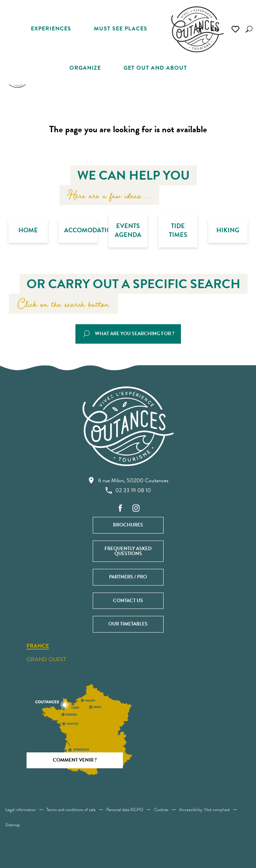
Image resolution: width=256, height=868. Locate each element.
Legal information (21, 810)
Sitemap (13, 825)
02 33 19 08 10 (128, 490)
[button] (249, 29)
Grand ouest (46, 659)
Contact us (128, 601)
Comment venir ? (75, 760)
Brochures (128, 525)
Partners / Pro (128, 577)
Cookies (161, 810)
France (38, 646)
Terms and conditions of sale (71, 810)
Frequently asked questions (128, 551)
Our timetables (128, 624)
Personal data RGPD (125, 810)
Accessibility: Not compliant (204, 810)
